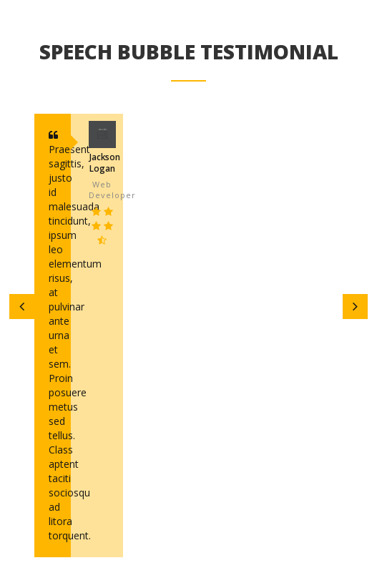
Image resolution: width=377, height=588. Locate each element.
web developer (102, 190)
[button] (22, 307)
